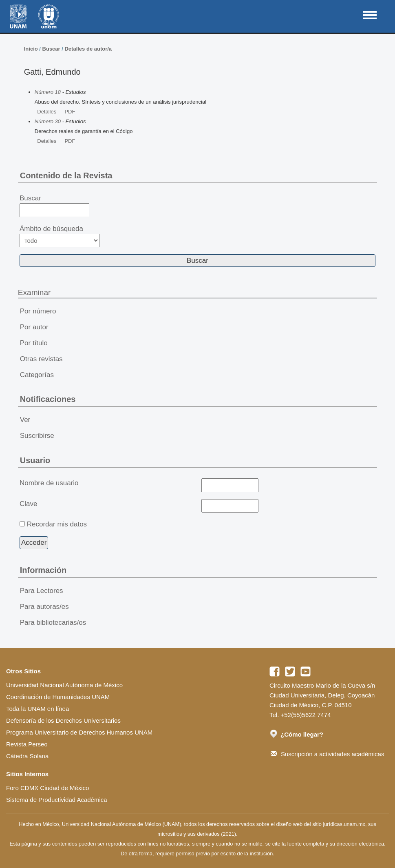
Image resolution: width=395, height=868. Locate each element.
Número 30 (48, 121)
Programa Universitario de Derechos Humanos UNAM (79, 732)
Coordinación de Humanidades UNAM (58, 697)
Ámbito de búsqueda (60, 236)
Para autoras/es (44, 607)
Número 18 (48, 92)
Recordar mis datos (57, 524)
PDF (70, 112)
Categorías (37, 375)
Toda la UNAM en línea (38, 709)
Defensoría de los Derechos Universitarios (63, 720)
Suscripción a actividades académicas (327, 754)
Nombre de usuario (49, 483)
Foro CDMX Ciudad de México (47, 788)
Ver (25, 420)
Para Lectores (42, 591)
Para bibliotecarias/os (53, 623)
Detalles (47, 112)
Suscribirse (37, 436)
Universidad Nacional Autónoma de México (64, 685)
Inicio (31, 49)
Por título (34, 343)
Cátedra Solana (27, 756)
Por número (38, 311)
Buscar (51, 49)
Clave (28, 504)
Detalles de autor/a (88, 49)
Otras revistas (41, 359)
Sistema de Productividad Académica (57, 800)
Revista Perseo (27, 744)
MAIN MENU (370, 15)
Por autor (34, 327)
